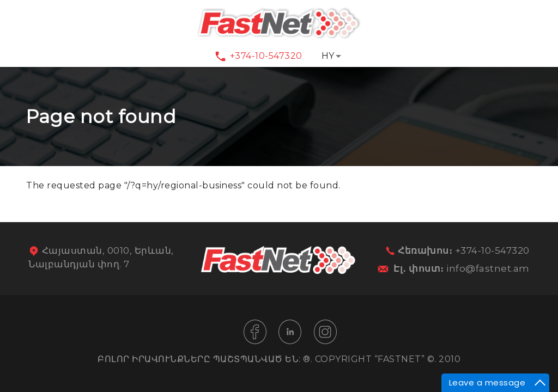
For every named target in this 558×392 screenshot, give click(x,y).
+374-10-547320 (266, 56)
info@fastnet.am (488, 268)
